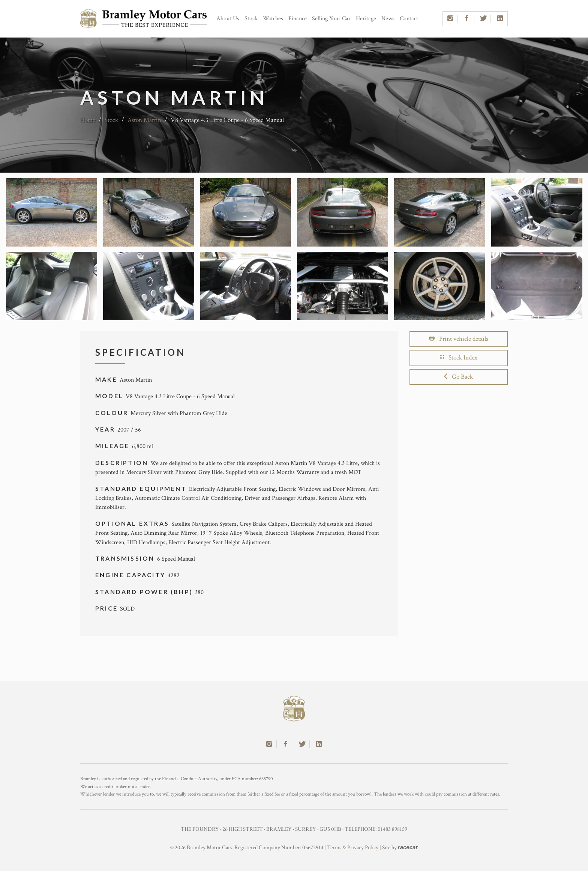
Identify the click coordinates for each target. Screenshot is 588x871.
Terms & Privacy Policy (353, 848)
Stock (251, 19)
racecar (408, 847)
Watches (273, 19)
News (388, 19)
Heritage (366, 19)
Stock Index (459, 358)
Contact (409, 19)
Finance (298, 19)
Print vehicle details (459, 339)
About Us (228, 19)
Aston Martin (144, 120)
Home (88, 120)
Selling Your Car (331, 19)
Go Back (458, 377)
